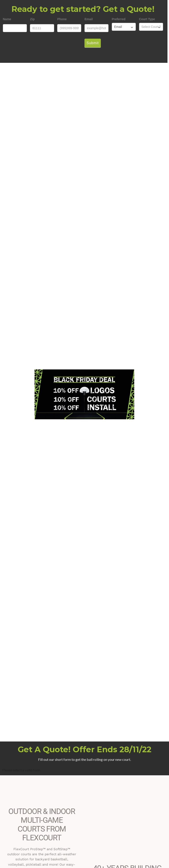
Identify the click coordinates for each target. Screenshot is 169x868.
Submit (93, 43)
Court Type (147, 19)
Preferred (119, 19)
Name (7, 19)
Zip (32, 19)
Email (89, 19)
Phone (62, 19)
